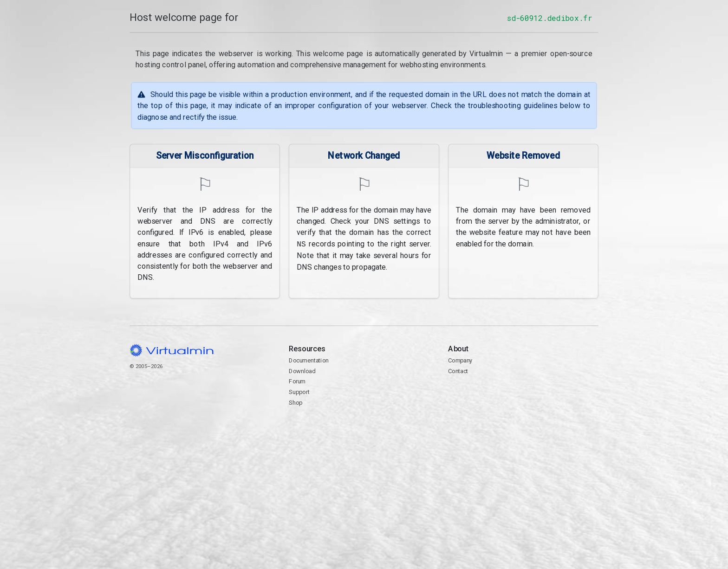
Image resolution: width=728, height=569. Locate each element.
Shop (296, 403)
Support (299, 392)
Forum (297, 381)
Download (302, 371)
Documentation (309, 360)
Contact (523, 398)
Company (460, 360)
